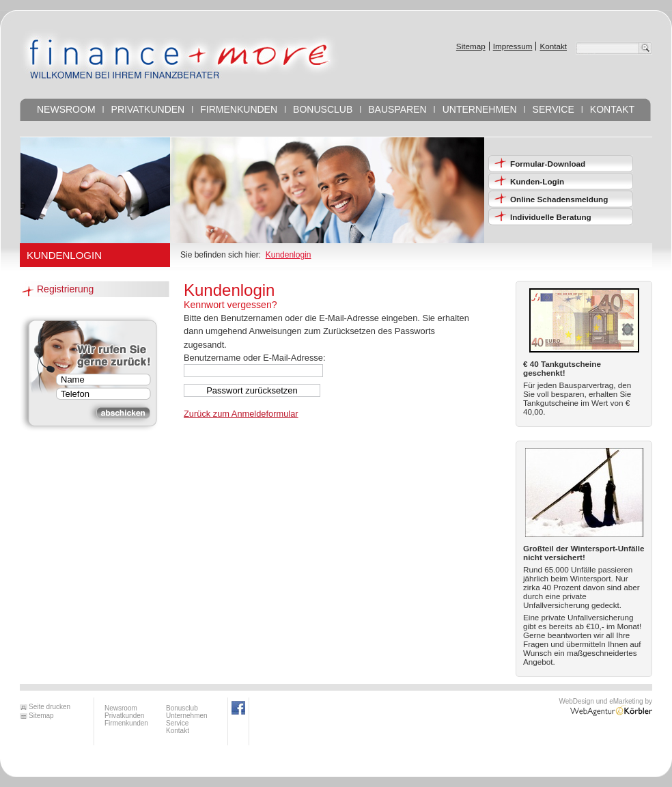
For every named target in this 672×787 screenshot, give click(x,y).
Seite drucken (50, 707)
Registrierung (65, 289)
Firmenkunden (239, 109)
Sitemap (471, 46)
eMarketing (625, 701)
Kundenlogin (289, 255)
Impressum (513, 46)
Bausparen (397, 109)
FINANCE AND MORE (180, 54)
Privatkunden (148, 109)
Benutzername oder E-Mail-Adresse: (254, 358)
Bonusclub (323, 109)
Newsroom (66, 109)
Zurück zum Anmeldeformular (241, 414)
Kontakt (553, 46)
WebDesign (576, 701)
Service (554, 109)
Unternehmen (480, 109)
